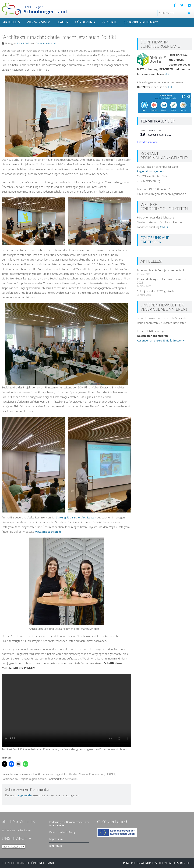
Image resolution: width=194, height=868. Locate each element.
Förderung (85, 22)
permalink (71, 779)
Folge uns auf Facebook (155, 240)
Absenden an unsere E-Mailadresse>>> (161, 340)
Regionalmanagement (151, 171)
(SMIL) (164, 227)
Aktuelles (12, 22)
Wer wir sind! (38, 22)
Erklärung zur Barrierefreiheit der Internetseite (69, 824)
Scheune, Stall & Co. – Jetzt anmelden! (160, 270)
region (33, 779)
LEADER (63, 22)
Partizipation (10, 779)
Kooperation (97, 774)
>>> (167, 74)
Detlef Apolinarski (46, 43)
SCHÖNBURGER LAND (40, 863)
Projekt (23, 779)
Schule (42, 779)
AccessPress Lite (181, 863)
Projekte (109, 22)
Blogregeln (56, 846)
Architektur (71, 774)
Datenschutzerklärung (62, 832)
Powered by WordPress (140, 863)
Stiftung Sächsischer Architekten (76, 517)
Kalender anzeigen (147, 142)
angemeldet (25, 795)
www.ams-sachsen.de (48, 532)
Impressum (56, 839)
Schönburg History (141, 22)
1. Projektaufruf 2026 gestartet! (157, 291)
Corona (83, 774)
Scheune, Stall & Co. (159, 135)
